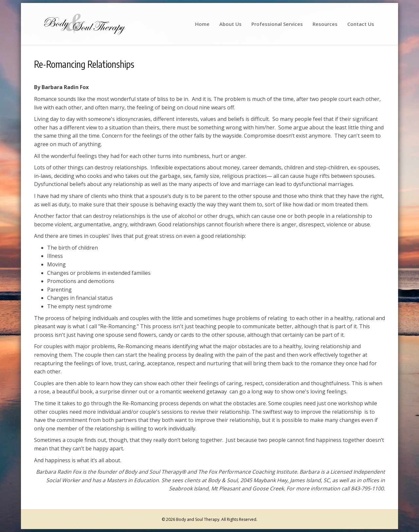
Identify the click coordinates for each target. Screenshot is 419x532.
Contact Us (361, 24)
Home (202, 24)
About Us (230, 24)
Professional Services (277, 24)
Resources (325, 24)
